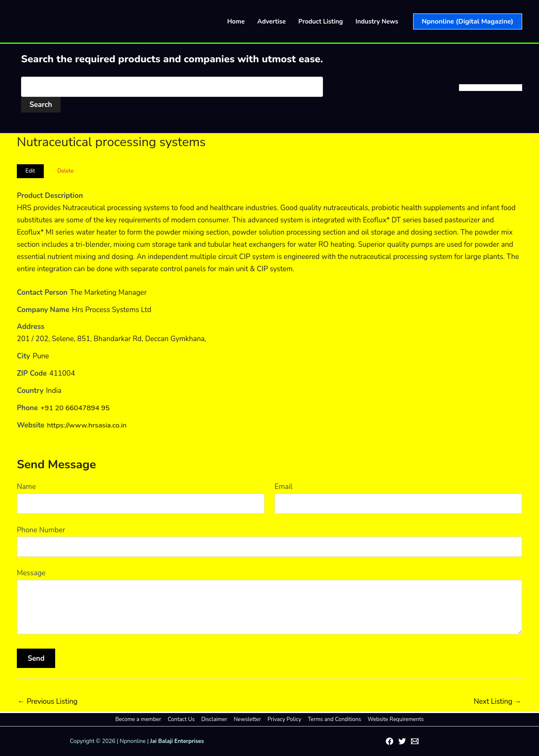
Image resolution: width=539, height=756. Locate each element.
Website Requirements (392, 719)
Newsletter (247, 719)
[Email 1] (415, 741)
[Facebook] (390, 741)
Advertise (272, 21)
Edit (30, 171)
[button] (468, 21)
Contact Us (184, 719)
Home (236, 21)
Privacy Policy (283, 719)
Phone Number (41, 530)
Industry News (377, 21)
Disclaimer (215, 719)
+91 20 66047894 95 (75, 408)
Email (283, 487)
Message (31, 573)
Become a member (142, 719)
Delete (65, 171)
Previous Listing (48, 701)
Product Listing (321, 21)
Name (26, 487)
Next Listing (498, 701)
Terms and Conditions (332, 719)
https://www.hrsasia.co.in (87, 425)
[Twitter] (402, 741)
